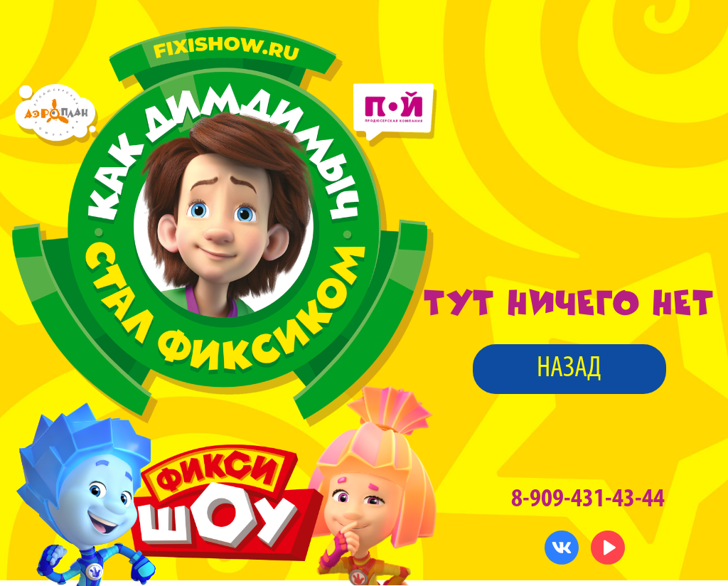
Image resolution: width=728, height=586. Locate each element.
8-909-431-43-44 (588, 500)
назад (569, 369)
